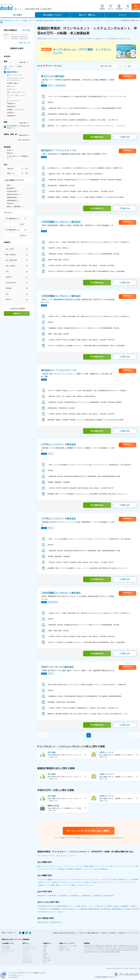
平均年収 (101, 950)
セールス (25, 952)
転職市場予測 (92, 952)
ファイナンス (26, 954)
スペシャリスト (27, 956)
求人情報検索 (6, 948)
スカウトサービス (7, 952)
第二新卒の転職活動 (132, 948)
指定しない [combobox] (11, 173)
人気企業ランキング (91, 950)
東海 (45, 952)
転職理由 (114, 950)
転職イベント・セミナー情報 (68, 946)
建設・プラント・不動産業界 (34, 21)
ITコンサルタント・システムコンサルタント (106, 21)
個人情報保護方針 (14, 977)
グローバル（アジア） (29, 960)
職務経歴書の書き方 (112, 946)
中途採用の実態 (128, 950)
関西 (45, 956)
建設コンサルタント (13, 75)
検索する (17, 314)
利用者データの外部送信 (109, 933)
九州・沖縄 (46, 960)
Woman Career (27, 962)
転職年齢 (120, 950)
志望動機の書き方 (124, 946)
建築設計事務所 (49, 21)
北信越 (45, 954)
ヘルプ (136, 933)
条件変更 (26, 30)
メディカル (26, 950)
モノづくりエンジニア (29, 948)
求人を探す (17, 15)
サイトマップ (129, 933)
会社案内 (109, 968)
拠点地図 (117, 968)
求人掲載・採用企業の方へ (130, 968)
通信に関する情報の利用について (69, 933)
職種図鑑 (111, 952)
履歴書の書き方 (100, 946)
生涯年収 (107, 950)
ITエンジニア (26, 946)
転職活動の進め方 (89, 946)
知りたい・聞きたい (87, 15)
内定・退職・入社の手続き (117, 948)
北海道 (45, 946)
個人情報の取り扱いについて (17, 975)
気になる (125, 137)
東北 (45, 948)
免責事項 (121, 933)
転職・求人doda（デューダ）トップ (11, 21)
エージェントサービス (8, 950)
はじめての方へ (6, 946)
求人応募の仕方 (92, 948)
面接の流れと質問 (103, 948)
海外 (45, 962)
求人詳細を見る (97, 137)
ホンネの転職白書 (102, 952)
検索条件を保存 (17, 48)
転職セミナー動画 (65, 950)
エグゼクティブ (27, 958)
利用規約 (56, 933)
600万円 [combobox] (10, 169)
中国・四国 (46, 958)
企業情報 (117, 952)
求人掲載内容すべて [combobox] (13, 219)
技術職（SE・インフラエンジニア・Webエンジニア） (73, 21)
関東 (45, 950)
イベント (122, 15)
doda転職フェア (64, 948)
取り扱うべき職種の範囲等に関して (90, 933)
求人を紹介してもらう (52, 15)
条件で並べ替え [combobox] (106, 66)
